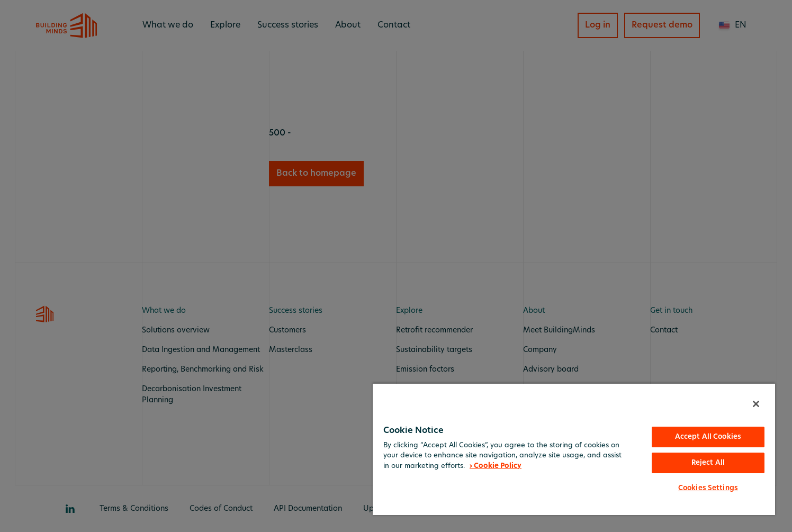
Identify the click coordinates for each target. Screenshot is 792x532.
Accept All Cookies (708, 437)
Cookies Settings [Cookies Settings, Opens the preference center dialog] (708, 488)
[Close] (756, 404)
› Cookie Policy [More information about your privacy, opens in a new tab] (496, 466)
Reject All (708, 463)
